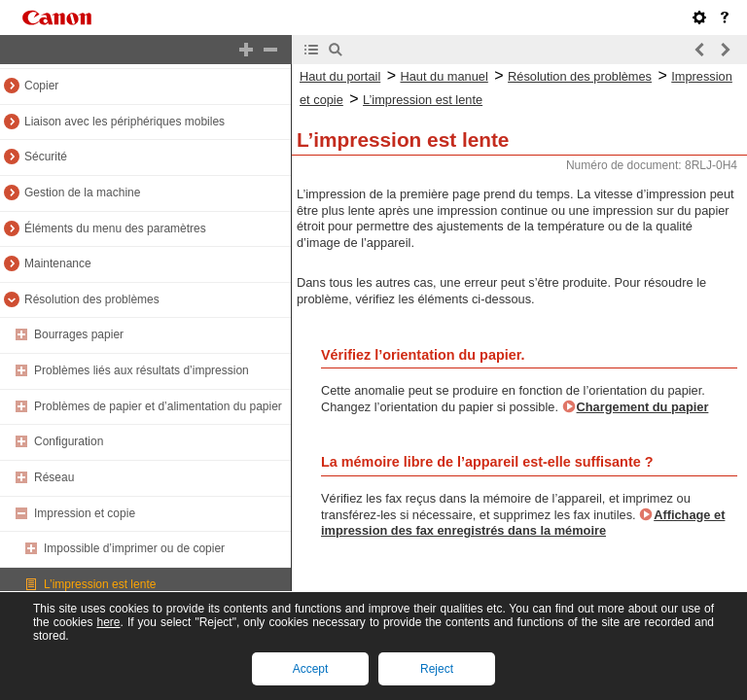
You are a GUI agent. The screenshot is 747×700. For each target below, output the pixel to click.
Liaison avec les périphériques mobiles (124, 122)
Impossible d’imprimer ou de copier (134, 548)
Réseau (54, 477)
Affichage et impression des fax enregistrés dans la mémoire (523, 523)
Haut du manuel (444, 76)
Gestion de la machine (82, 192)
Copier (41, 86)
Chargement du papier (643, 407)
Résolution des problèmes (92, 299)
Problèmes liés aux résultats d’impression (142, 370)
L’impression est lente (100, 584)
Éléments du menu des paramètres (115, 228)
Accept (311, 669)
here (108, 622)
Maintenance (58, 263)
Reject (437, 669)
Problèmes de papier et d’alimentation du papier (158, 406)
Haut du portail (340, 76)
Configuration (69, 441)
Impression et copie (85, 513)
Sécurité (46, 157)
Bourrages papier (79, 334)
